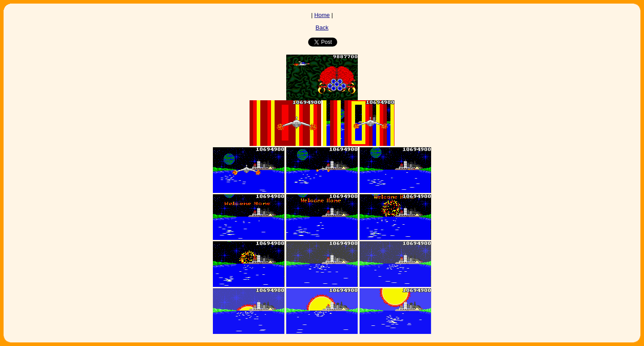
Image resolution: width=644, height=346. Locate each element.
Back (322, 28)
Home (322, 15)
